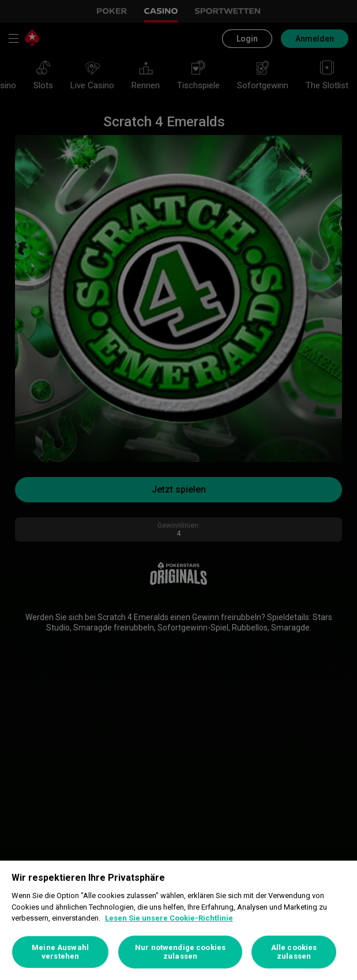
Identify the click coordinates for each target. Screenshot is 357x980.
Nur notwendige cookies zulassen (180, 952)
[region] (178, 920)
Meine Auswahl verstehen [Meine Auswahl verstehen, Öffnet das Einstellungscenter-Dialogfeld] (60, 952)
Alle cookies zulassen (294, 952)
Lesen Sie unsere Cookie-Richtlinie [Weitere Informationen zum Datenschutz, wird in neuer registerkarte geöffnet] (169, 918)
